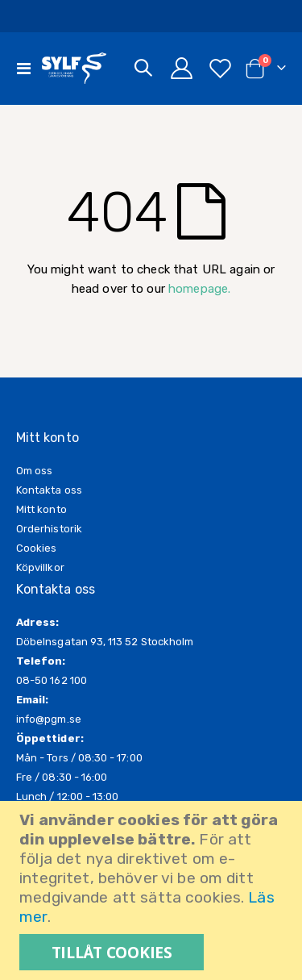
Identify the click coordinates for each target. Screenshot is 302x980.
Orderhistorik (49, 529)
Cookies (36, 548)
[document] (153, 890)
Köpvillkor (40, 567)
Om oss (34, 471)
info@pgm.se (49, 719)
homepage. (199, 289)
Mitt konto (41, 509)
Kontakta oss (49, 490)
